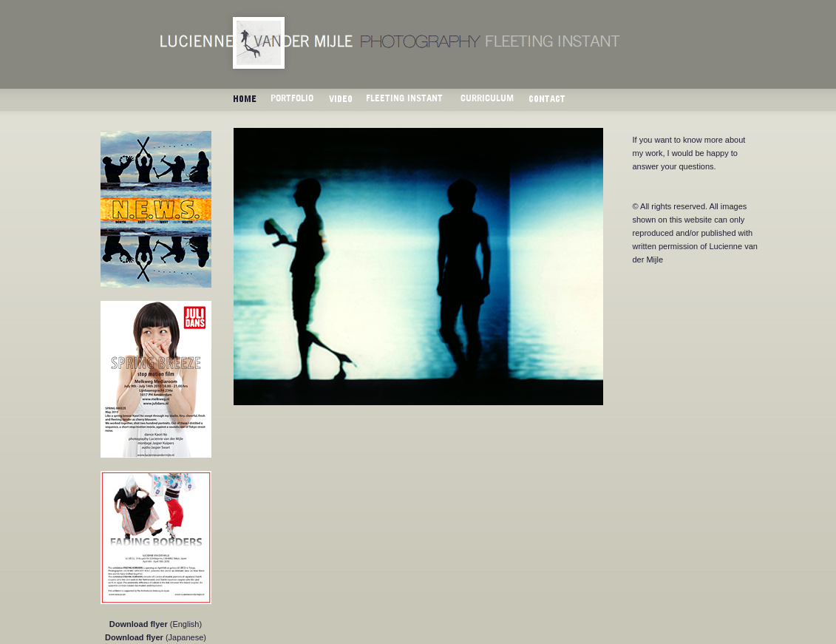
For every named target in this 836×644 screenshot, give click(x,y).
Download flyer (139, 624)
